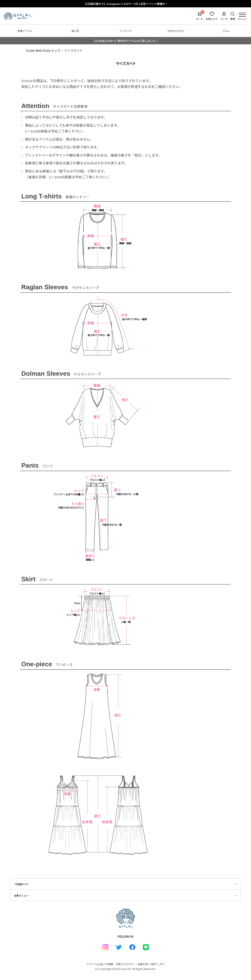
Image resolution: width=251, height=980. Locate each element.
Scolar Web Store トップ (43, 50)
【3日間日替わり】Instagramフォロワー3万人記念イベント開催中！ (126, 4)
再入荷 (75, 31)
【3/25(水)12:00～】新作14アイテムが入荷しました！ (125, 41)
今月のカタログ (176, 31)
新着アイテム (25, 31)
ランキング (125, 31)
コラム (226, 31)
